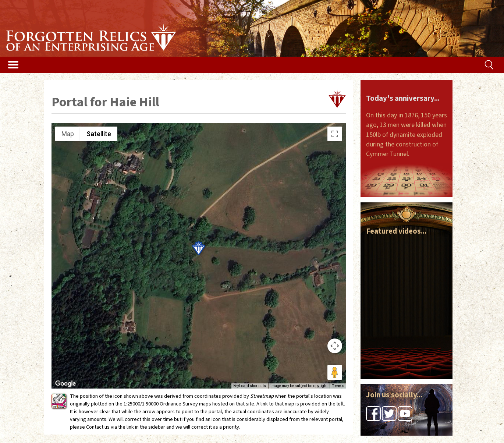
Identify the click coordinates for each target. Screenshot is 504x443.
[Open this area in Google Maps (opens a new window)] (65, 384)
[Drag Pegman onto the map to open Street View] (335, 372)
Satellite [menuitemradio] (99, 134)
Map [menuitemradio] (68, 134)
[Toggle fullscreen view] (335, 134)
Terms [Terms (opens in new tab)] (338, 386)
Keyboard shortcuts (250, 386)
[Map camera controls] (335, 346)
